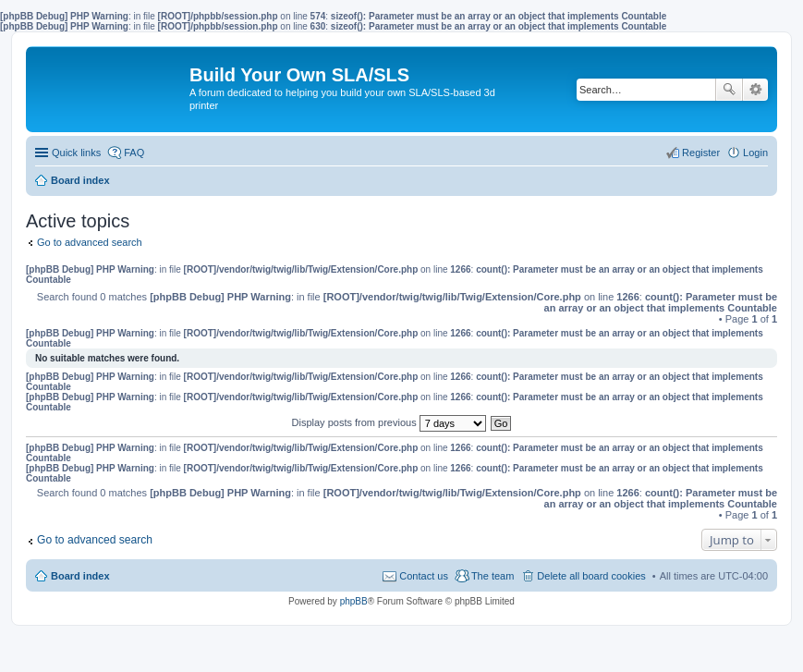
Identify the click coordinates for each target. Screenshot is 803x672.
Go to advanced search (90, 242)
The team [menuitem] (493, 576)
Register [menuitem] (701, 153)
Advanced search (755, 90)
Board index (80, 576)
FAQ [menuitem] (134, 153)
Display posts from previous (389, 422)
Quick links (76, 153)
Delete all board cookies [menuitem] (591, 576)
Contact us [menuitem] (424, 576)
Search (729, 90)
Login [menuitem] (755, 153)
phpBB (354, 601)
